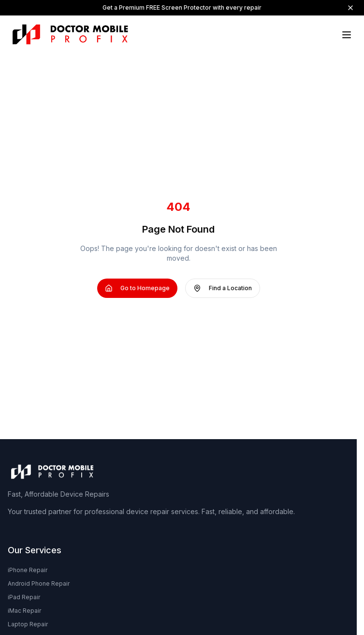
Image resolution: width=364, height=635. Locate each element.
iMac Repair (24, 611)
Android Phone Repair (39, 583)
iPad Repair (24, 597)
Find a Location (223, 288)
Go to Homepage (137, 288)
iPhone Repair (28, 570)
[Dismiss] (350, 8)
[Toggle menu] (347, 35)
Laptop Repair (28, 624)
